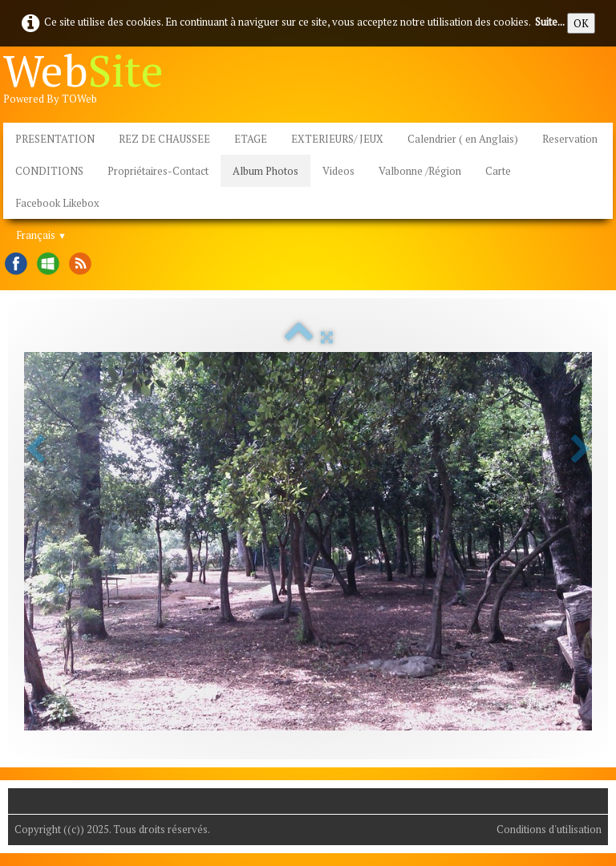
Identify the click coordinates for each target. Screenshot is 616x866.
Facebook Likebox (57, 203)
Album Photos (265, 171)
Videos (338, 171)
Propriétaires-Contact (158, 171)
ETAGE (251, 139)
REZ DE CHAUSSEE (164, 139)
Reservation (570, 139)
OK (581, 23)
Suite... (550, 22)
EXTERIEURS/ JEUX (337, 139)
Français (41, 235)
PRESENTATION (55, 139)
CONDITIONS (49, 171)
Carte (498, 171)
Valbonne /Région (420, 171)
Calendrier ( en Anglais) (463, 139)
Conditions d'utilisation (549, 829)
